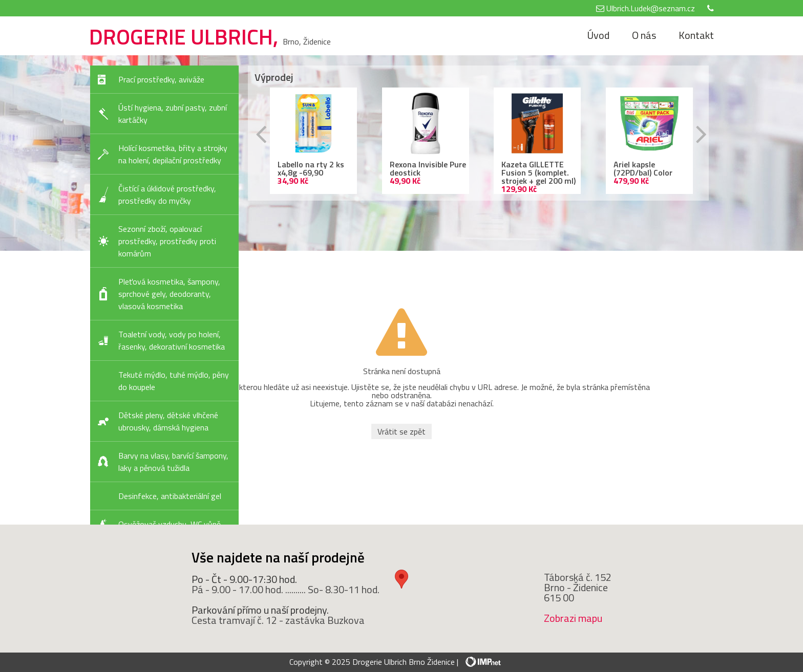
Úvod (598, 35)
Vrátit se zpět (401, 431)
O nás (644, 35)
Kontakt (696, 35)
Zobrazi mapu (573, 618)
